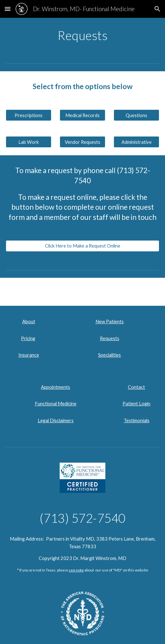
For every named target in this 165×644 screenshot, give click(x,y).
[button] (8, 9)
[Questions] (137, 115)
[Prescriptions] (29, 115)
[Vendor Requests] (83, 142)
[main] (83, 35)
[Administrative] (137, 142)
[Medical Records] (83, 115)
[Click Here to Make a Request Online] (83, 246)
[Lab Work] (29, 142)
